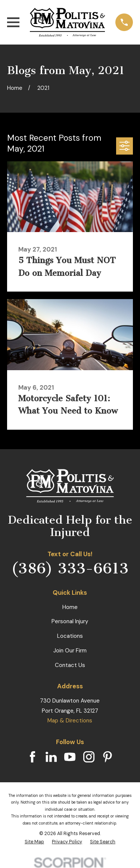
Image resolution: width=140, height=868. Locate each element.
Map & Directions (70, 721)
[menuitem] (34, 842)
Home (70, 607)
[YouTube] (70, 757)
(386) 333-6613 (70, 568)
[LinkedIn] (51, 757)
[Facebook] (32, 757)
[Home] (67, 22)
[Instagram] (89, 757)
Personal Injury (70, 621)
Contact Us (70, 665)
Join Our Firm (70, 651)
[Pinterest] (108, 757)
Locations (70, 636)
